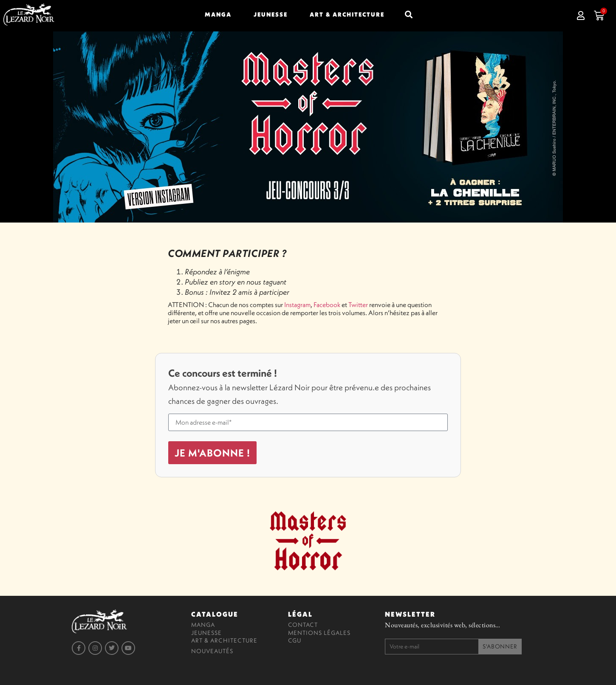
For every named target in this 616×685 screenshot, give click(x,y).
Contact (303, 625)
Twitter (358, 304)
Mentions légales (319, 633)
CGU (295, 640)
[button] (409, 14)
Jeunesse (271, 14)
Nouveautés (212, 651)
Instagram (297, 304)
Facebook (327, 304)
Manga (218, 14)
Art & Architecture (347, 14)
